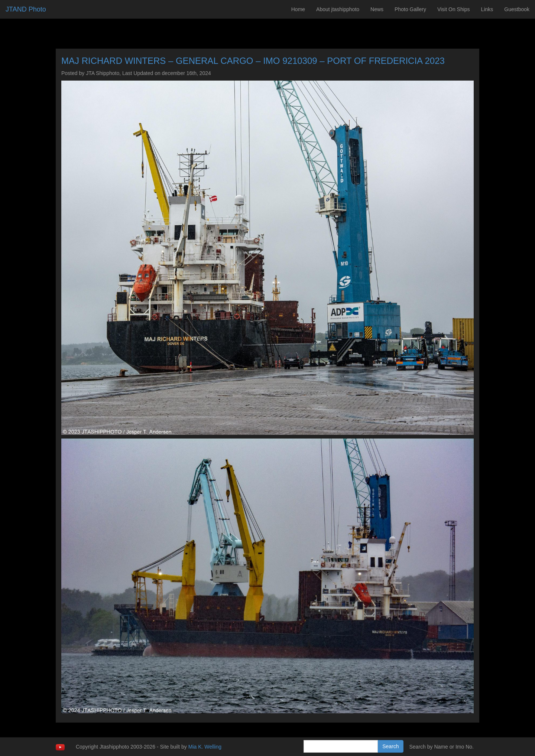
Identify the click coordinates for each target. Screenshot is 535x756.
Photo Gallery (410, 9)
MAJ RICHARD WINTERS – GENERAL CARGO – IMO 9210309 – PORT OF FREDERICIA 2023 (253, 61)
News (377, 9)
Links (487, 9)
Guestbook (517, 9)
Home (298, 9)
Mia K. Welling (205, 747)
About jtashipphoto (338, 9)
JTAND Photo (26, 9)
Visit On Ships (454, 9)
